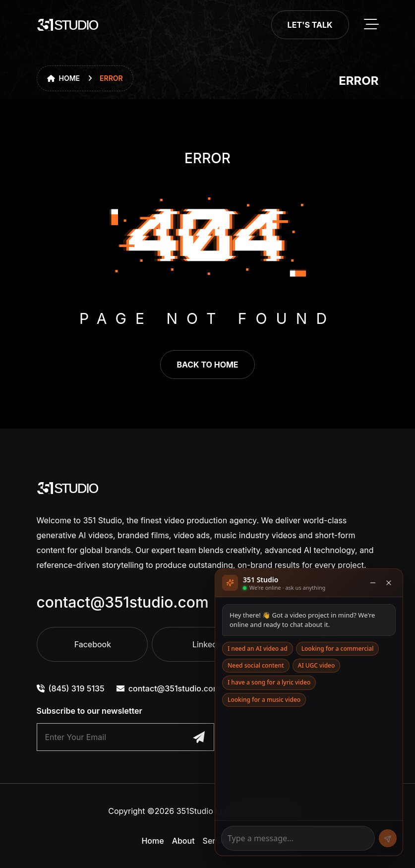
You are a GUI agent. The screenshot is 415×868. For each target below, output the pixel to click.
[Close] (389, 583)
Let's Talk (310, 25)
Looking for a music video (264, 700)
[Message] (298, 838)
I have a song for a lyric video (269, 682)
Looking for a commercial (338, 649)
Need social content (256, 665)
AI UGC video (317, 665)
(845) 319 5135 (71, 688)
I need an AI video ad (258, 649)
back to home (207, 365)
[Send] (388, 838)
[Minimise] (373, 583)
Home (64, 78)
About (183, 841)
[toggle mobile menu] (371, 25)
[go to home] (68, 25)
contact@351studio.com (123, 602)
